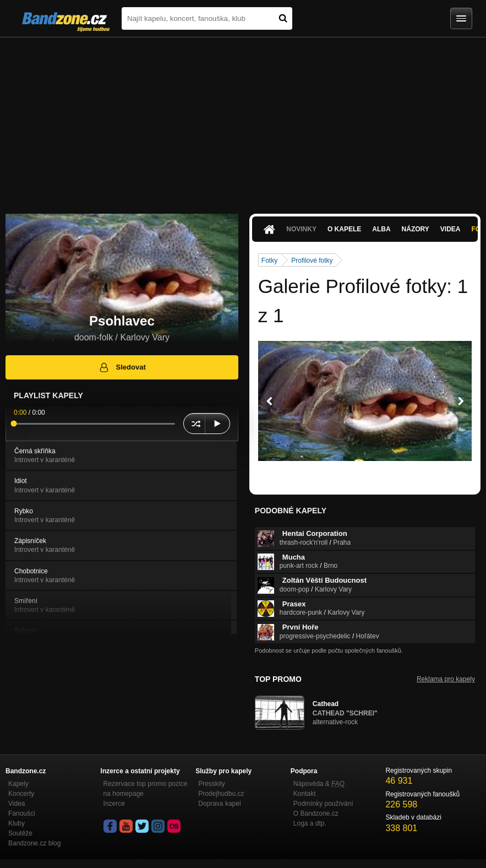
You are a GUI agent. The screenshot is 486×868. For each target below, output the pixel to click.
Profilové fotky (312, 261)
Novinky (301, 229)
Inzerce (114, 804)
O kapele (344, 229)
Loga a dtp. (310, 823)
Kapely (18, 784)
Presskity (212, 784)
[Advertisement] (243, 120)
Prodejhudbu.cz (221, 794)
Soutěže (20, 833)
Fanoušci (22, 813)
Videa (450, 229)
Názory (416, 229)
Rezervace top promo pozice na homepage (146, 789)
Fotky (269, 261)
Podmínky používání (323, 804)
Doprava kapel (219, 804)
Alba (381, 229)
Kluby (17, 823)
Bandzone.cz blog (34, 843)
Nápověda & (319, 784)
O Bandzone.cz (316, 813)
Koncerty (21, 794)
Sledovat (122, 367)
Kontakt (305, 794)
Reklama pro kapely (446, 679)
